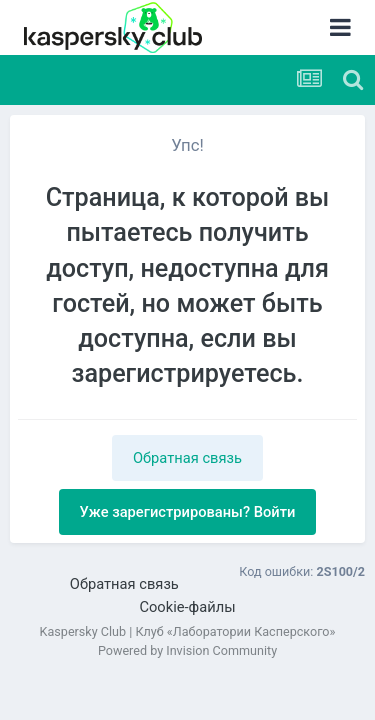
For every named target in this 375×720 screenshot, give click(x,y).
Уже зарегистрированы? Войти (188, 512)
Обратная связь (187, 458)
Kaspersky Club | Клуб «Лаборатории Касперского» (188, 631)
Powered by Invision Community (187, 650)
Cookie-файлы (187, 607)
